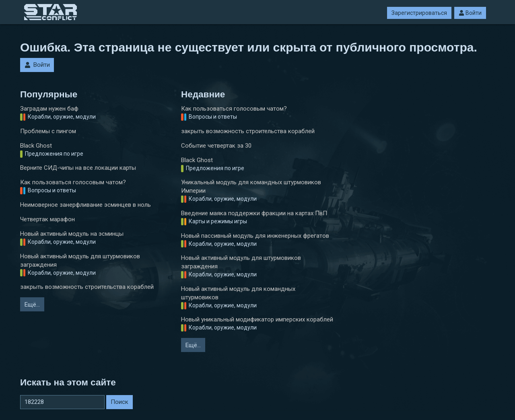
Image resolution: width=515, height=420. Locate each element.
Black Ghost (36, 146)
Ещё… (32, 305)
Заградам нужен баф (49, 109)
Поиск (119, 402)
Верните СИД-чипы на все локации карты (78, 168)
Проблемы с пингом (48, 131)
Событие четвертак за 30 (216, 146)
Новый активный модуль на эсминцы (72, 234)
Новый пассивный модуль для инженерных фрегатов (255, 236)
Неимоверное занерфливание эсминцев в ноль (85, 205)
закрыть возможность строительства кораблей (87, 287)
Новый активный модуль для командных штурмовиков (238, 293)
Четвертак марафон (47, 219)
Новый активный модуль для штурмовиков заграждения (80, 260)
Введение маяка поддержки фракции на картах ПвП (254, 213)
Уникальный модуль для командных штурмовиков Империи (251, 186)
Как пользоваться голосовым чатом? (73, 182)
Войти (470, 13)
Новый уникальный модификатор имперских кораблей (257, 319)
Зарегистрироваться (419, 13)
